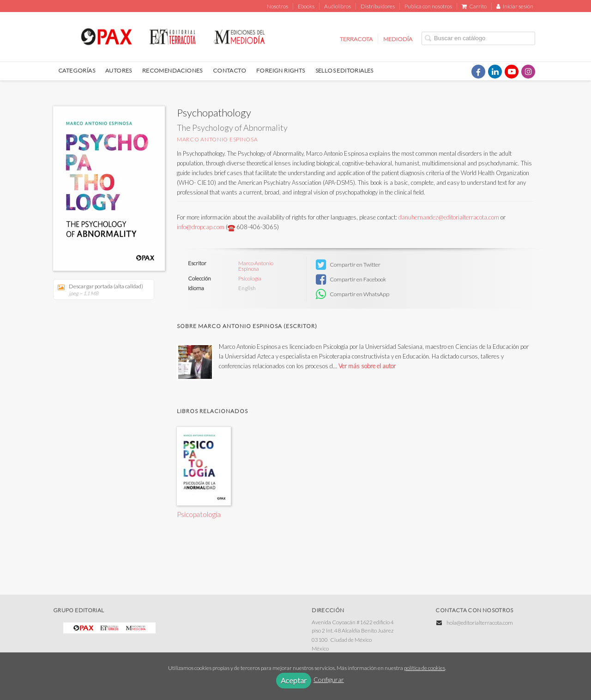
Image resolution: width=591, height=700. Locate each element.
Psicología (250, 279)
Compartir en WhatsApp (353, 294)
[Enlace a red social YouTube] (512, 72)
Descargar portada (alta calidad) (100, 289)
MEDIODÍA (398, 39)
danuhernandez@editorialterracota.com (449, 217)
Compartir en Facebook (351, 280)
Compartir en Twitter (348, 265)
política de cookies (425, 668)
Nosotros (277, 6)
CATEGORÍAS (77, 70)
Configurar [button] (329, 679)
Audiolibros (338, 6)
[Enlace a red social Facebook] (478, 72)
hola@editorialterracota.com (480, 623)
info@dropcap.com (201, 227)
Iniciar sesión (515, 6)
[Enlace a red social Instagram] (528, 72)
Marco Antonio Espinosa (217, 139)
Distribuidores (378, 6)
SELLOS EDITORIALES (344, 70)
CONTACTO (229, 70)
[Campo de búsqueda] (478, 38)
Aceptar (294, 680)
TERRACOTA (356, 39)
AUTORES (119, 70)
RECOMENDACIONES (172, 70)
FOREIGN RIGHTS (281, 70)
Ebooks (306, 6)
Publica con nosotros (428, 6)
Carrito (474, 6)
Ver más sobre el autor (367, 366)
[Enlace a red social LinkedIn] (495, 72)
